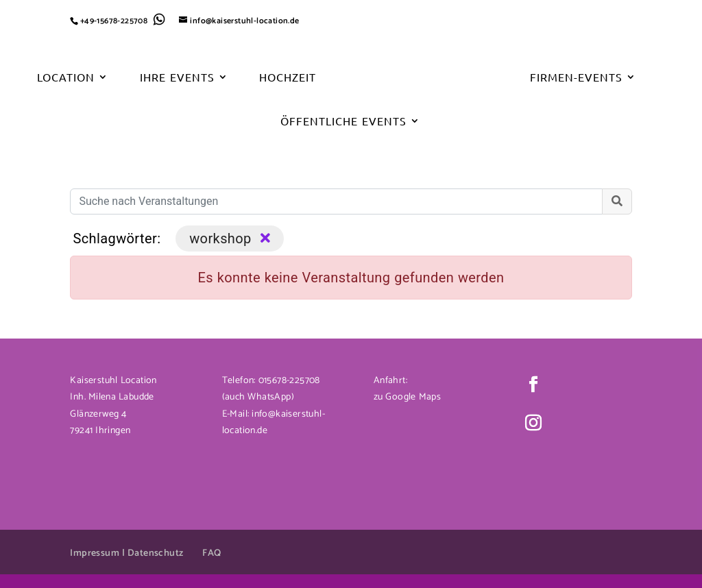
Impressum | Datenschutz (126, 553)
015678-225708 (288, 381)
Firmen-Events (576, 78)
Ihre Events (177, 78)
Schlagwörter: (117, 238)
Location (66, 78)
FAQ (211, 553)
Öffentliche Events (343, 122)
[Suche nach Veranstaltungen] (336, 201)
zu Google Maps (407, 397)
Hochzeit (288, 78)
